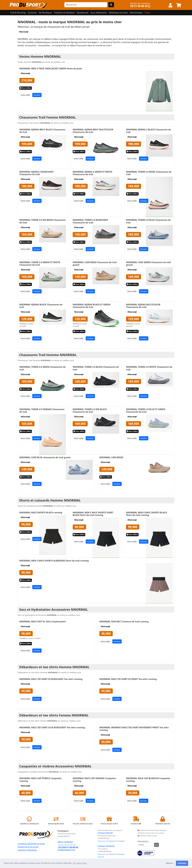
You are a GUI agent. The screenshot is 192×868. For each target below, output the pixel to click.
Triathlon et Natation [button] (64, 13)
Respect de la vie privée (28, 847)
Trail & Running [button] (18, 13)
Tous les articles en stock (83, 821)
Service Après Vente (56, 821)
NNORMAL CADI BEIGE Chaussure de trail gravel (95, 264)
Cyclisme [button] (32, 13)
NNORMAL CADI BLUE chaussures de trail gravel (45, 457)
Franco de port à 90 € (109, 821)
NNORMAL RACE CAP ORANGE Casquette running (94, 780)
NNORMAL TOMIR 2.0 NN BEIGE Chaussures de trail (42, 221)
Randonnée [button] (83, 13)
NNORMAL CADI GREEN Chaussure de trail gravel (148, 264)
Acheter (37, 95)
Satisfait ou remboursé (29, 821)
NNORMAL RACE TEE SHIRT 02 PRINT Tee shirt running (128, 679)
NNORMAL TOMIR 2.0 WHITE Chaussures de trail (149, 368)
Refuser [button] (170, 863)
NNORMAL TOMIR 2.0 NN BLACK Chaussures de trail (90, 411)
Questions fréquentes (27, 850)
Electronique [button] (136, 13)
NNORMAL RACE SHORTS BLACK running (41, 513)
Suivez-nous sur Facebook (107, 841)
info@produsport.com (66, 850)
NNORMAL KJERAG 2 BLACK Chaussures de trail (148, 131)
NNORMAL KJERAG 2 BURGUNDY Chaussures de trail (36, 173)
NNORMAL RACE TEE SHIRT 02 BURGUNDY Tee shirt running (51, 679)
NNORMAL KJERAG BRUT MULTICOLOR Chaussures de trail (93, 131)
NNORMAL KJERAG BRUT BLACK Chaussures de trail (42, 131)
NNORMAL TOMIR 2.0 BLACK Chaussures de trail (96, 368)
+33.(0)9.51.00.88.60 (68, 847)
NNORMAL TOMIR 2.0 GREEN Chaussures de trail (42, 368)
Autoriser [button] (182, 863)
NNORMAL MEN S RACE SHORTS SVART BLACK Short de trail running (93, 514)
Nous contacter (65, 842)
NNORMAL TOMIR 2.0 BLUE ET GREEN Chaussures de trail (146, 411)
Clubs (147, 13)
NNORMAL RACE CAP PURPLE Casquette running (40, 780)
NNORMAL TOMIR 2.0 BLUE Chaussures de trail (148, 221)
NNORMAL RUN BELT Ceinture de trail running (124, 622)
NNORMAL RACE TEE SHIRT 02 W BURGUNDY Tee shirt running (52, 727)
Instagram (121, 841)
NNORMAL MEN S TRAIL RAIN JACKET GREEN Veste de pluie (51, 69)
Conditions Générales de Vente (31, 844)
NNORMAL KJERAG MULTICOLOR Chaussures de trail (143, 306)
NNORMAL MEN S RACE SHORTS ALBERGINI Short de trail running (54, 561)
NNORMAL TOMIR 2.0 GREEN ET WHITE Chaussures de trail (40, 264)
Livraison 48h (136, 821)
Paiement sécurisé (163, 821)
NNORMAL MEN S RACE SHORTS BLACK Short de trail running (146, 514)
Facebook (101, 857)
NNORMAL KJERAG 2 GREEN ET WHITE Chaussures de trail (92, 173)
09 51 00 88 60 (139, 6)
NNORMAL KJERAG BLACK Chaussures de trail (41, 306)
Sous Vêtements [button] (99, 13)
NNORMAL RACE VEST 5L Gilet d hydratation (43, 622)
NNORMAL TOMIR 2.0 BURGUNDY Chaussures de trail (90, 221)
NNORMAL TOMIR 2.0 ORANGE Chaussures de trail (42, 411)
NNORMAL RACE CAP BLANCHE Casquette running (148, 780)
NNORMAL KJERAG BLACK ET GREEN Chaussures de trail (92, 306)
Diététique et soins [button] (118, 13)
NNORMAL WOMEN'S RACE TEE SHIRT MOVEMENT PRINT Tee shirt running (134, 729)
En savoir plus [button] (80, 863)
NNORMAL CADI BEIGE (111, 457)
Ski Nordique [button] (45, 13)
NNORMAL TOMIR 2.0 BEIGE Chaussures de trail (149, 173)
